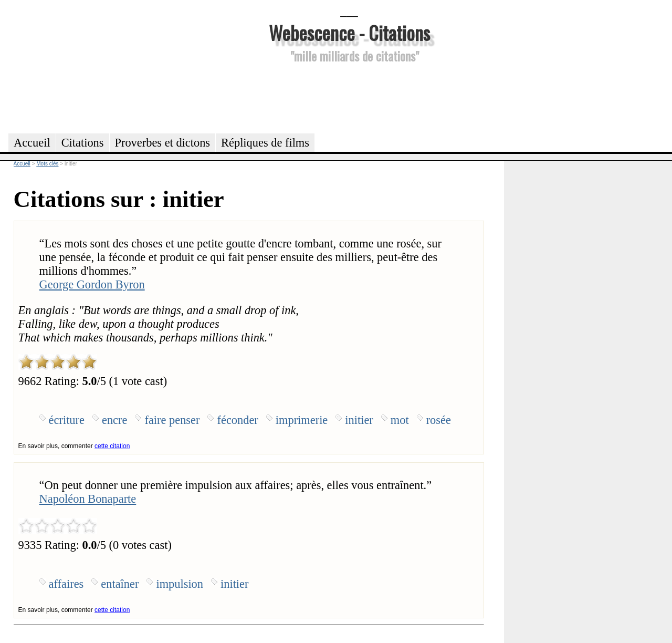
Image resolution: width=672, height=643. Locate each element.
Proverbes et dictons (163, 143)
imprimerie (302, 420)
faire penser (172, 420)
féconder (237, 420)
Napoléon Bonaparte (88, 499)
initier (359, 420)
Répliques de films (265, 143)
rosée (439, 420)
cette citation (112, 446)
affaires (66, 584)
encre (114, 420)
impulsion (180, 584)
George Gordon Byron (92, 284)
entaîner (120, 584)
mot (400, 420)
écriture (67, 420)
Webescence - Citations (349, 32)
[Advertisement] (349, 97)
